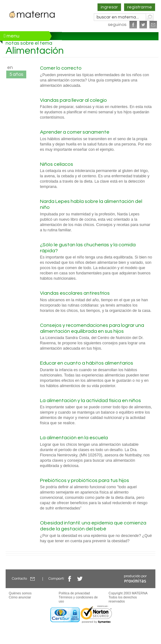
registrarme (140, 7)
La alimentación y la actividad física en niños (91, 401)
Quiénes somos (20, 593)
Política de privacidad (74, 593)
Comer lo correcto (61, 68)
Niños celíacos (57, 164)
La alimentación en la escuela (74, 438)
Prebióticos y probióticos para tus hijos (85, 480)
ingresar (109, 7)
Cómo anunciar (20, 597)
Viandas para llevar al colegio (73, 100)
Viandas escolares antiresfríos (75, 293)
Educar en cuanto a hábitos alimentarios (87, 363)
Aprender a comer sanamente (75, 132)
